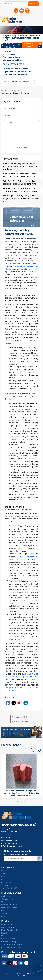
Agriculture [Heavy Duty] (6, 896)
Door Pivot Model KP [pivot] (10, 927)
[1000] (21, 771)
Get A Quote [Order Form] (27, 82)
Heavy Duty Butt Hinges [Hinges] (11, 930)
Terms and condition (10, 888)
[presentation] (13, 137)
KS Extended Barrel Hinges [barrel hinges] (12, 947)
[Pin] (20, 703)
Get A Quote (14, 734)
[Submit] (39, 858)
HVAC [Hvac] (4, 916)
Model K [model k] (5, 933)
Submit (22, 147)
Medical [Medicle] (5, 902)
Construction (7, 899)
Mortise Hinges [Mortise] (8, 936)
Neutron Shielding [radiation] (9, 905)
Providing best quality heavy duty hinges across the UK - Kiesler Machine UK (21, 199)
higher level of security (20, 409)
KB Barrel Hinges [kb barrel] (8, 939)
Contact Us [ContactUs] (6, 882)
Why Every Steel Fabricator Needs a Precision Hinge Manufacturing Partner (21, 183)
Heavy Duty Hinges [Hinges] (9, 924)
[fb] (4, 963)
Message (21, 126)
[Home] (12, 20)
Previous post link (22, 717)
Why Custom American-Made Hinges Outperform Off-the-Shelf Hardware (20, 175)
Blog (16, 91)
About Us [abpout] (5, 874)
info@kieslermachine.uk (16, 688)
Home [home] (4, 871)
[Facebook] (8, 703)
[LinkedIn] (26, 703)
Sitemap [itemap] (5, 885)
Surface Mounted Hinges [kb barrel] (12, 945)
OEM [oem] (3, 911)
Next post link (20, 721)
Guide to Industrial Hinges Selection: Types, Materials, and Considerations (20, 190)
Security (5, 913)
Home (6, 91)
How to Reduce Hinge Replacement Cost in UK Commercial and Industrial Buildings (20, 167)
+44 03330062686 (9, 841)
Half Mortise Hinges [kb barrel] (10, 942)
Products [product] (5, 877)
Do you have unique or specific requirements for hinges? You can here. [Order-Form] (17, 72)
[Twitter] (14, 703)
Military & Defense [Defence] (9, 908)
